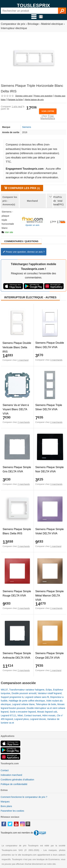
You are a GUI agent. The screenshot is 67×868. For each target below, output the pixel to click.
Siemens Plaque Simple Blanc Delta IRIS (17, 531)
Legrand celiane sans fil (37, 697)
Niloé (20, 715)
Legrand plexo (22, 719)
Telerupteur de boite (46, 704)
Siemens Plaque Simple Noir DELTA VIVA (50, 469)
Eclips (49, 690)
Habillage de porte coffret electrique (27, 701)
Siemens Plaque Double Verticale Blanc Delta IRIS (17, 347)
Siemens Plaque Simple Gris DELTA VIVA (17, 469)
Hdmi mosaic (49, 715)
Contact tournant (33, 715)
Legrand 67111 (9, 715)
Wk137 (4, 690)
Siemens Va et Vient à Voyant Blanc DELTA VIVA (16, 409)
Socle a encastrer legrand (23, 712)
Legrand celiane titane (23, 704)
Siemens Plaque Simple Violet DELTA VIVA (50, 531)
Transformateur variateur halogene (27, 690)
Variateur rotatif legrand (50, 693)
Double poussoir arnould (24, 693)
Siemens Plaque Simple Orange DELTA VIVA (50, 655)
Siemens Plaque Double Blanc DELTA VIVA (50, 345)
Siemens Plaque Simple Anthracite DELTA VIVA (17, 655)
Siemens (27, 127)
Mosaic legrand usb (47, 712)
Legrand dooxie (38, 719)
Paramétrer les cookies (12, 811)
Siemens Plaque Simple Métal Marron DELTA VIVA (50, 595)
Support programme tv (12, 697)
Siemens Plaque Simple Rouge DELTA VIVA (17, 593)
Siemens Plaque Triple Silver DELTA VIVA (49, 407)
